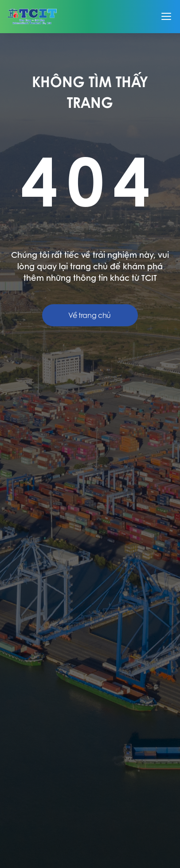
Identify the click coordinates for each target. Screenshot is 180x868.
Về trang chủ (90, 315)
